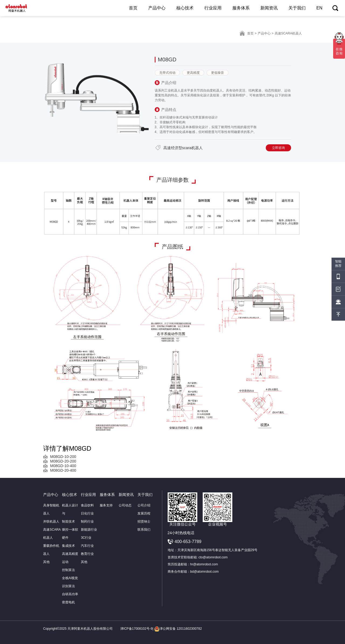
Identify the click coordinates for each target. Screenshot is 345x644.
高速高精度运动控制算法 (70, 562)
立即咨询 (278, 148)
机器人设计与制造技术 (70, 513)
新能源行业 (89, 530)
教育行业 (87, 554)
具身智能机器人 (51, 509)
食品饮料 (87, 505)
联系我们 (144, 530)
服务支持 (106, 505)
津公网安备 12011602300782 (178, 629)
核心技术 (185, 8)
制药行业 (87, 521)
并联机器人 (51, 521)
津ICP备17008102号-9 (136, 629)
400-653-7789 (188, 542)
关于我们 (297, 8)
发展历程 (144, 513)
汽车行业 (87, 546)
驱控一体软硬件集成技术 (70, 538)
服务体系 (241, 8)
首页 (133, 8)
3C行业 (86, 538)
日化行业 (87, 513)
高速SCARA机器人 (52, 534)
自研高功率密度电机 (70, 598)
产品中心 (157, 8)
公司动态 (125, 505)
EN (319, 8)
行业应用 (213, 8)
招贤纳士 (144, 521)
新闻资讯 (269, 8)
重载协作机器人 (51, 550)
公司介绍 (144, 505)
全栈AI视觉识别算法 (70, 582)
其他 (46, 562)
